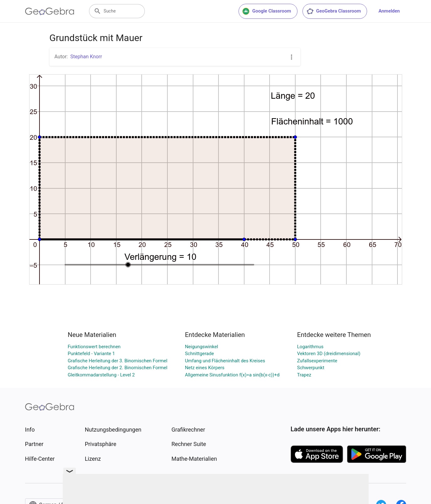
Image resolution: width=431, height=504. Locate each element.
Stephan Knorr (86, 57)
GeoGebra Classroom (334, 11)
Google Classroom (267, 11)
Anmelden (389, 11)
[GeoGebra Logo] (50, 11)
